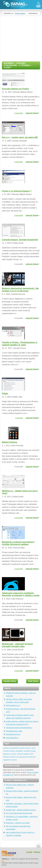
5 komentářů (19, 215)
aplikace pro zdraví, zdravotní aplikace (16, 754)
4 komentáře (19, 162)
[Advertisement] (21, 38)
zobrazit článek (32, 113)
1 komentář (19, 418)
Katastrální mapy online (14, 731)
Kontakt (29, 852)
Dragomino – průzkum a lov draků (18, 823)
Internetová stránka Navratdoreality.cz (19, 728)
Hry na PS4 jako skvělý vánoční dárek (19, 813)
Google (33, 751)
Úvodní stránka (20, 13)
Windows (6, 757)
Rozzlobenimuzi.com (13, 734)
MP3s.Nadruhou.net (13, 705)
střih (32, 754)
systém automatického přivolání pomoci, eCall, (19, 748)
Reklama (37, 852)
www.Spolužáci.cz (12, 738)
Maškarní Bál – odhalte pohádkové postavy (21, 810)
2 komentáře (19, 113)
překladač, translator (23, 751)
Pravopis (6, 751)
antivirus (13, 751)
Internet (14, 760)
